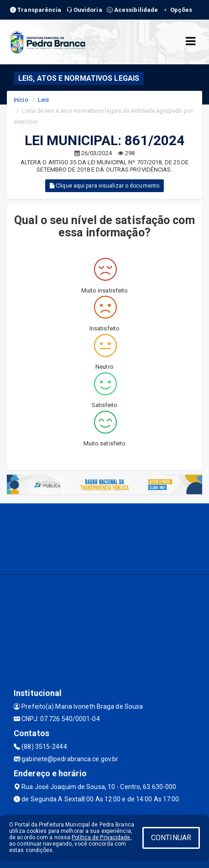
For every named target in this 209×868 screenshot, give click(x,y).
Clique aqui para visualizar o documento (104, 186)
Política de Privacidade (101, 837)
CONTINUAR (171, 838)
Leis (43, 100)
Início (21, 100)
